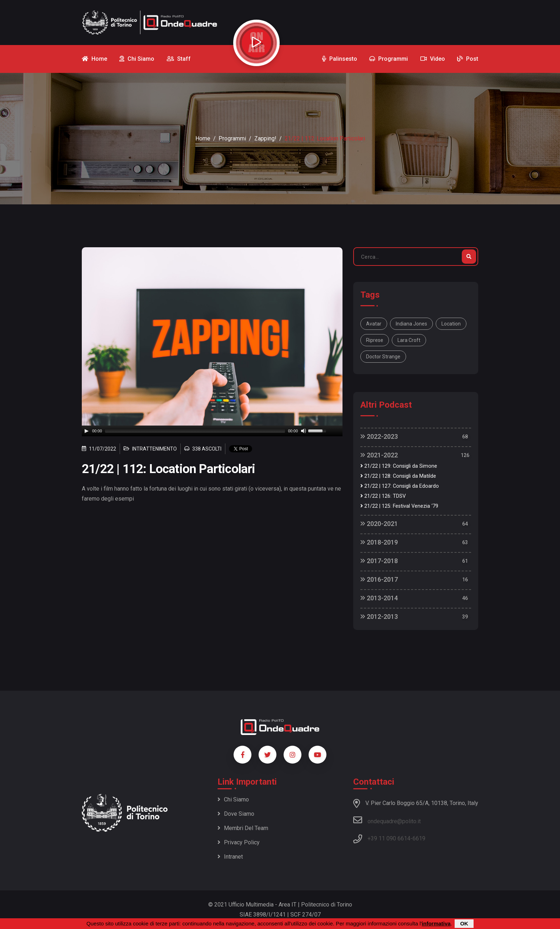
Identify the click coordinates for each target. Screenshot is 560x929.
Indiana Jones (411, 324)
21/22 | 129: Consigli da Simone (399, 466)
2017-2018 (379, 561)
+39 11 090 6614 (389, 838)
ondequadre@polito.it (387, 820)
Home (203, 138)
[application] (212, 431)
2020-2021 (379, 524)
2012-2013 (379, 617)
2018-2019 (379, 542)
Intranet (230, 857)
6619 (419, 838)
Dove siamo (236, 814)
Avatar (374, 324)
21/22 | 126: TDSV (383, 496)
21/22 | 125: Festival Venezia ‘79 (399, 506)
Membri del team (243, 828)
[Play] (86, 431)
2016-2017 (379, 579)
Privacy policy (239, 842)
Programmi (232, 138)
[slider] (195, 431)
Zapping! (265, 138)
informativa (436, 923)
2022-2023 (379, 436)
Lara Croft (409, 340)
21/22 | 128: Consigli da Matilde (398, 476)
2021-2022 (379, 455)
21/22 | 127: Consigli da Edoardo (400, 486)
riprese (375, 340)
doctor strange (383, 357)
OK (464, 923)
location (451, 324)
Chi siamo (233, 799)
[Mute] (304, 431)
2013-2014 (379, 598)
